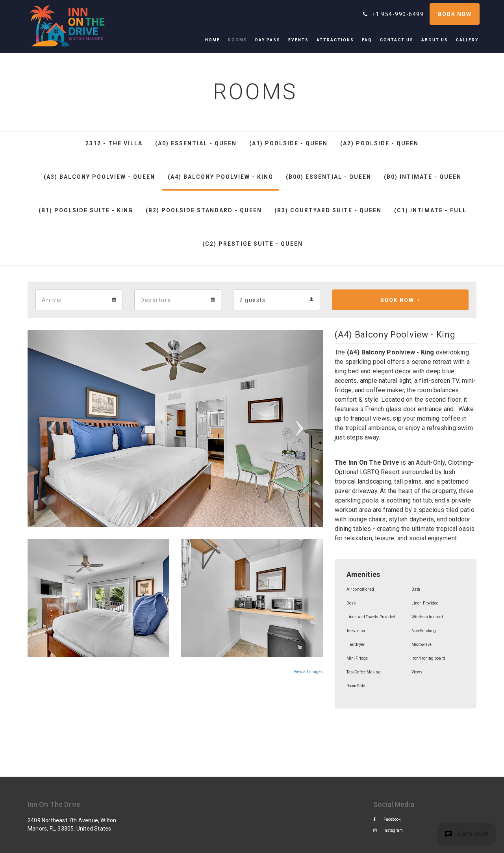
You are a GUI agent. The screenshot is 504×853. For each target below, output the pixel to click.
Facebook (387, 819)
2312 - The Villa (114, 143)
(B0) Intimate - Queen (423, 177)
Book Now (397, 300)
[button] (50, 428)
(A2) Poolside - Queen (379, 143)
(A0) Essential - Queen (196, 143)
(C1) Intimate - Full (430, 210)
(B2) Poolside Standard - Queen (204, 210)
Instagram (388, 830)
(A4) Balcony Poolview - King (220, 177)
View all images (308, 672)
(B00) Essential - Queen (329, 177)
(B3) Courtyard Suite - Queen (328, 210)
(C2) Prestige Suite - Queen (253, 244)
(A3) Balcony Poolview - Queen (99, 177)
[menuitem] (215, 40)
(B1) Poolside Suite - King (86, 210)
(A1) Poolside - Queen (288, 143)
